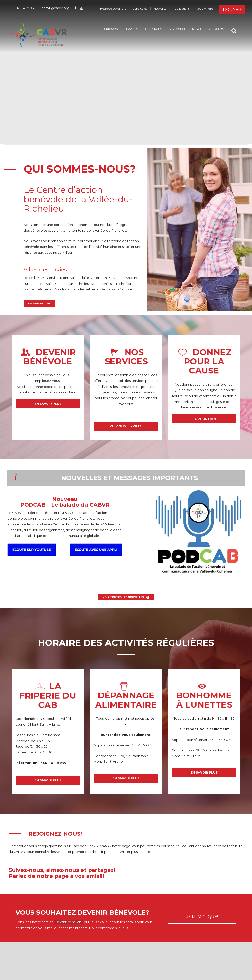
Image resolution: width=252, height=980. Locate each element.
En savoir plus (40, 304)
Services (127, 29)
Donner (232, 9)
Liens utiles (140, 9)
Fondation (212, 29)
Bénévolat (173, 29)
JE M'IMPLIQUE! (202, 923)
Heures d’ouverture (113, 9)
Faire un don (204, 421)
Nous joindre (204, 9)
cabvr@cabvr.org (55, 8)
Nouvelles (160, 9)
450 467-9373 (27, 8)
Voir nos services (126, 428)
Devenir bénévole (70, 929)
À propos (107, 29)
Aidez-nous (149, 29)
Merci (193, 29)
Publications (181, 9)
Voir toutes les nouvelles (123, 601)
